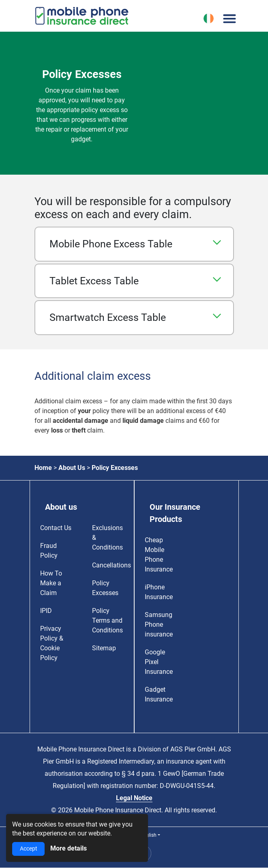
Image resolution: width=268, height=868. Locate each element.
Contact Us (56, 528)
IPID (46, 611)
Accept (29, 849)
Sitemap (104, 648)
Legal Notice (134, 798)
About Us (72, 468)
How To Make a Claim (51, 583)
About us (61, 507)
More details (69, 848)
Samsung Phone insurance (159, 624)
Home (43, 468)
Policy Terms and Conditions (107, 620)
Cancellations (111, 565)
